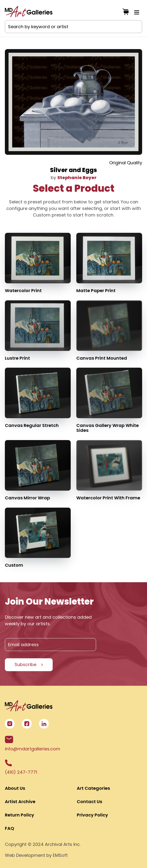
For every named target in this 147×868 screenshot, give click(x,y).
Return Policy (20, 815)
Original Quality (126, 163)
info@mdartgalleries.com (33, 744)
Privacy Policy (92, 815)
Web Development (25, 855)
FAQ (10, 828)
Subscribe (25, 664)
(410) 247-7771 (21, 767)
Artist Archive (20, 802)
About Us (15, 788)
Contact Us (89, 802)
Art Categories (93, 788)
